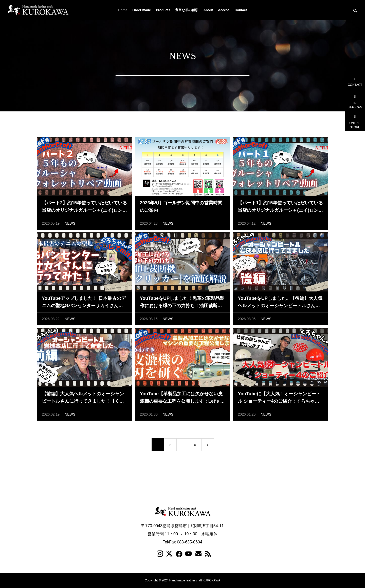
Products (163, 10)
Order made (142, 10)
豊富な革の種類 (187, 10)
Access (224, 10)
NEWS (70, 223)
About (208, 10)
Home (123, 10)
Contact (241, 10)
